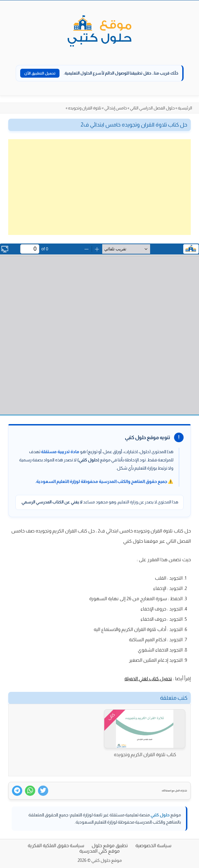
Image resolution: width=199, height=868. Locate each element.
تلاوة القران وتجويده (85, 108)
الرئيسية (185, 108)
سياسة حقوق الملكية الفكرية (56, 845)
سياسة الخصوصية (153, 845)
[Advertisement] (99, 187)
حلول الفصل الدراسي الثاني (152, 108)
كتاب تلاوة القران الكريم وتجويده (145, 754)
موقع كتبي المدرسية (99, 851)
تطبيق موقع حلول (110, 845)
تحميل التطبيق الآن (40, 73)
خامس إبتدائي (116, 108)
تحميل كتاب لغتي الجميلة (148, 679)
